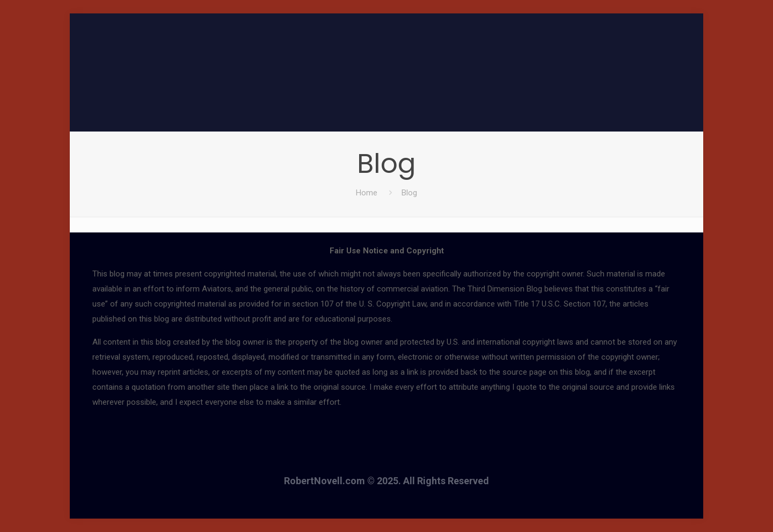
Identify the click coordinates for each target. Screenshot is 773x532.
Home (367, 193)
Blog (409, 193)
